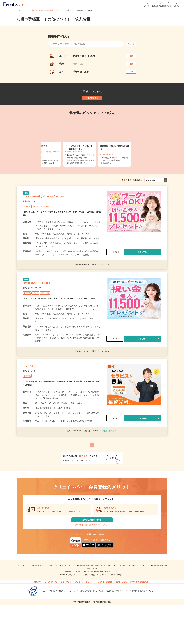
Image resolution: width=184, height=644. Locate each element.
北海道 (41, 10)
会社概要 (109, 619)
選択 (133, 57)
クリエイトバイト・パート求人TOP (27, 10)
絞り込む (133, 44)
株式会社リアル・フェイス (37, 310)
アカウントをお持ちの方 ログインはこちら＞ (92, 560)
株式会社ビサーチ (32, 218)
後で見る (115, 269)
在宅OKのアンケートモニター (46, 303)
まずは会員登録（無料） (92, 552)
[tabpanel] (92, 155)
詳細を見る (142, 269)
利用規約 (37, 619)
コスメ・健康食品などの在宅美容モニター (55, 212)
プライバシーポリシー (84, 619)
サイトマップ (66, 619)
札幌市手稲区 (59, 10)
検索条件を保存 (92, 108)
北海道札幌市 (49, 10)
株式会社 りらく (32, 401)
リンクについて (51, 619)
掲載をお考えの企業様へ (140, 619)
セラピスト (32, 395)
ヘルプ (99, 619)
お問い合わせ (122, 619)
